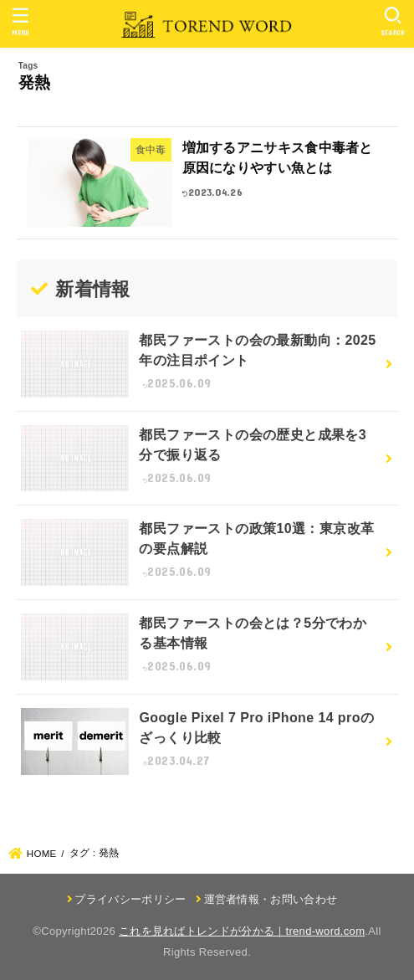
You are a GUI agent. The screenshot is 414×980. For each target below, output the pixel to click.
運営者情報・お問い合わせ (271, 899)
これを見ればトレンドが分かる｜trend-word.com (242, 931)
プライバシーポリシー (130, 899)
